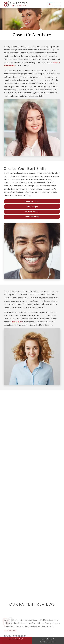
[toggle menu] (58, 4)
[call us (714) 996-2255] (16, 640)
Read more (10, 636)
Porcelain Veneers (32, 212)
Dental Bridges (32, 206)
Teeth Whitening (32, 217)
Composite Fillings (32, 201)
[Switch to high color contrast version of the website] (50, 4)
